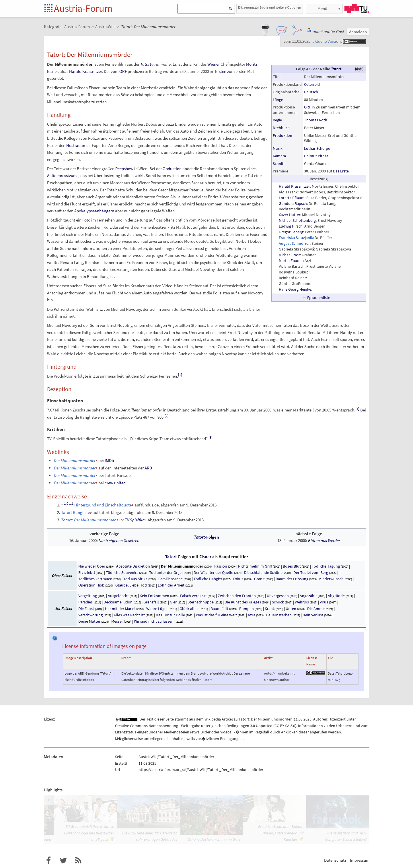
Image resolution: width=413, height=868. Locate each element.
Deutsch (311, 92)
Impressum (360, 860)
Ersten (221, 71)
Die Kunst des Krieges (243, 602)
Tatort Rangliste (75, 512)
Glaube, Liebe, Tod (131, 585)
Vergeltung (88, 596)
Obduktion (172, 169)
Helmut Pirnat (316, 156)
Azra (252, 615)
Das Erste (341, 171)
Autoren (320, 719)
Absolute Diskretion (133, 566)
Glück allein (190, 609)
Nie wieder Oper (92, 566)
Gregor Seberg (291, 232)
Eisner (205, 557)
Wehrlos (302, 602)
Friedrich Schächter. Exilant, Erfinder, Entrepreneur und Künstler (281, 833)
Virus (324, 602)
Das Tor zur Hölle (170, 615)
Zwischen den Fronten (237, 596)
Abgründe (336, 596)
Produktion (283, 135)
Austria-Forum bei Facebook (48, 861)
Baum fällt (219, 609)
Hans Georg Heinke (295, 289)
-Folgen (206, 537)
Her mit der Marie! (120, 609)
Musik (278, 148)
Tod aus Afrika (135, 579)
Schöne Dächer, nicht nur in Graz (214, 839)
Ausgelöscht (118, 596)
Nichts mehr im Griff (255, 566)
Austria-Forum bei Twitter (63, 861)
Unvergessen (278, 596)
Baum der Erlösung (292, 579)
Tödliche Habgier (208, 579)
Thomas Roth (316, 120)
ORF (307, 107)
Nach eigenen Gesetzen (119, 541)
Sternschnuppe (201, 602)
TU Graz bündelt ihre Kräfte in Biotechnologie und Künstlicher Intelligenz (89, 833)
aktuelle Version (327, 41)
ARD (148, 468)
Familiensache (171, 579)
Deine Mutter (89, 621)
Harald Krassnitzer (294, 186)
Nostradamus (78, 145)
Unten (291, 609)
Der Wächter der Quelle (213, 572)
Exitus (238, 579)
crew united (115, 483)
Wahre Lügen (157, 609)
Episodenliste (319, 298)
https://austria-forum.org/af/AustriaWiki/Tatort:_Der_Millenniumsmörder (201, 770)
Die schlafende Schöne (263, 572)
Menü (322, 8)
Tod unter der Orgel (166, 572)
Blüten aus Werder (324, 541)
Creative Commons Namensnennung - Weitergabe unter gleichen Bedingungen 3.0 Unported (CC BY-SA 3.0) (206, 726)
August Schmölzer (294, 243)
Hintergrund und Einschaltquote (103, 505)
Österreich (313, 84)
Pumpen (247, 609)
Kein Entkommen (154, 596)
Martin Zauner (291, 261)
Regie (277, 120)
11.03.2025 (303, 719)
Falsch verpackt (193, 596)
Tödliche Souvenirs (122, 572)
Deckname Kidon (118, 602)
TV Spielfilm (135, 520)
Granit (259, 579)
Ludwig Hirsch (291, 226)
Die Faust (86, 609)
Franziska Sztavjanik (296, 238)
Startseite (49, 9)
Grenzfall (151, 602)
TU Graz (357, 8)
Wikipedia (213, 719)
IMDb (109, 460)
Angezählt (308, 596)
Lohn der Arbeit (171, 585)
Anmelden (358, 32)
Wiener (214, 64)
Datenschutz (335, 860)
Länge (278, 100)
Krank (270, 609)
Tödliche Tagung (326, 566)
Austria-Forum (83, 8)
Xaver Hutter (290, 215)
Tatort (336, 69)
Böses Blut (292, 566)
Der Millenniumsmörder (182, 566)
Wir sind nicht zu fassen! (155, 621)
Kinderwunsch (331, 579)
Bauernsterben (279, 615)
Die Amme (316, 609)
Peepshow (124, 169)
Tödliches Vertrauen (95, 579)
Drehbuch (281, 128)
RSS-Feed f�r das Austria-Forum (78, 861)
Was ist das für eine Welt (216, 615)
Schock (278, 602)
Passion (221, 566)
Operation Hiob (91, 585)
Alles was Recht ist (129, 615)
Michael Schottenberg (297, 220)
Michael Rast (289, 255)
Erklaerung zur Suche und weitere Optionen (270, 7)
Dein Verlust (313, 615)
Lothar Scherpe (317, 148)
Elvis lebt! (87, 572)
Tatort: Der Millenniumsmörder (265, 719)
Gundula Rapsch (293, 203)
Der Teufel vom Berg (311, 572)
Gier (173, 602)
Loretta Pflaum (292, 198)
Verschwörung (90, 615)
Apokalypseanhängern (94, 211)
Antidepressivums (63, 175)
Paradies (85, 602)
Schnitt (279, 164)
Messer (117, 621)
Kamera (279, 156)
